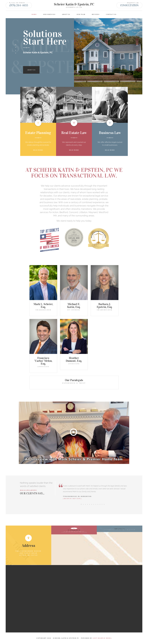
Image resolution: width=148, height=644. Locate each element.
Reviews (96, 14)
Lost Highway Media (102, 638)
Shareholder (43, 310)
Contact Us (111, 14)
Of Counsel (74, 310)
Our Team (81, 14)
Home (34, 14)
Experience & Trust (74, 383)
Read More (38, 150)
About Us (66, 14)
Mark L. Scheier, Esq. (43, 306)
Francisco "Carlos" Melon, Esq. (43, 361)
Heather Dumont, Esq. (74, 359)
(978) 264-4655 (19, 5)
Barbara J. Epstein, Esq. (105, 306)
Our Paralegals (74, 380)
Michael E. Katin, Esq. (74, 306)
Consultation (129, 5)
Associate (43, 367)
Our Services (49, 14)
